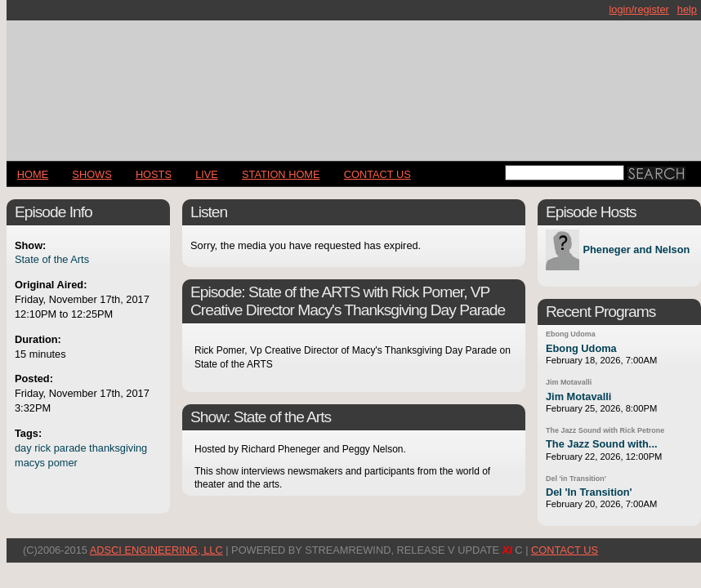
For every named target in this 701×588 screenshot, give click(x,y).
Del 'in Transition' (576, 479)
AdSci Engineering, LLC (156, 550)
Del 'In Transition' (589, 492)
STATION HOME (281, 174)
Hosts (154, 174)
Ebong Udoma (571, 334)
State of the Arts (52, 259)
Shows (92, 174)
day (23, 448)
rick (42, 448)
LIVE (207, 174)
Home (33, 174)
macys (30, 463)
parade (70, 448)
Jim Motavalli (569, 382)
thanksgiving (118, 448)
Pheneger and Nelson (636, 250)
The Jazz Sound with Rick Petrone (605, 430)
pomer (63, 463)
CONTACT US (377, 174)
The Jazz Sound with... (602, 444)
